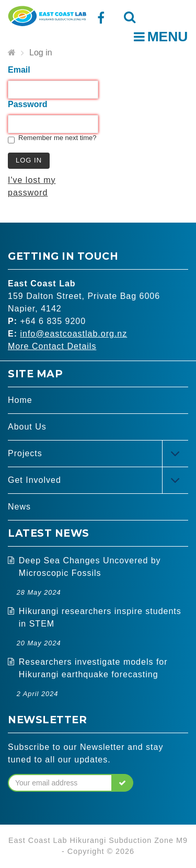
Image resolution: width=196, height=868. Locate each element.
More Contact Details (52, 346)
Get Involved (34, 480)
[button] (123, 783)
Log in (41, 53)
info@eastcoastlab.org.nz (73, 334)
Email (19, 70)
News (19, 507)
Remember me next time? (57, 138)
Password (28, 104)
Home (20, 400)
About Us (27, 427)
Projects (25, 453)
